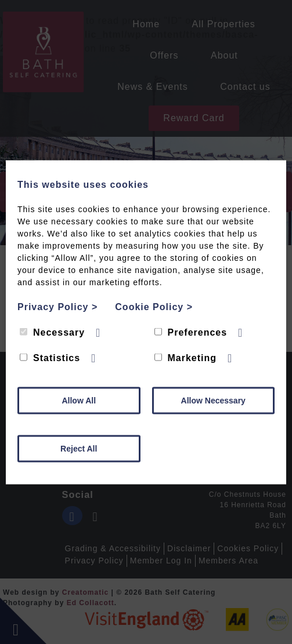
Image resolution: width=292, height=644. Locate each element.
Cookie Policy (154, 306)
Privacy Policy (57, 306)
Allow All (79, 400)
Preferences (191, 332)
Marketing (186, 357)
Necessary (52, 332)
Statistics (50, 357)
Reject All (79, 448)
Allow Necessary (213, 400)
